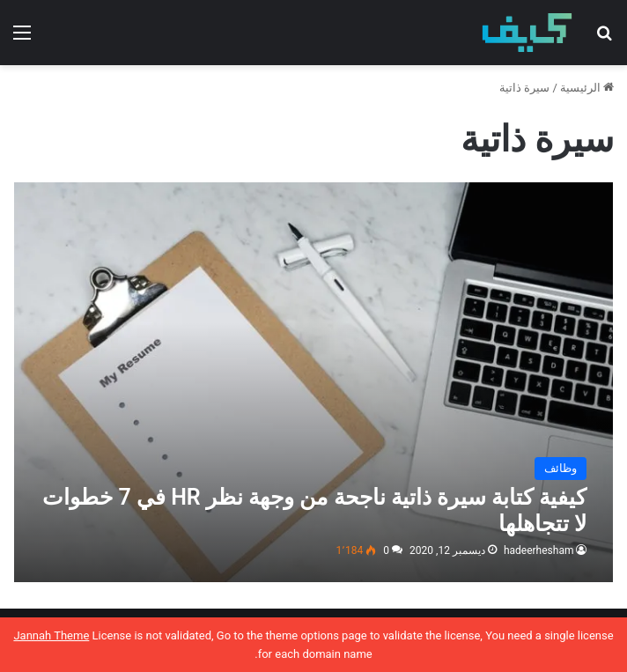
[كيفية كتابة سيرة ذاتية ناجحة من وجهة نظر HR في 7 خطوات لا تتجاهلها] (314, 382)
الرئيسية (587, 88)
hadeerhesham (539, 550)
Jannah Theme (51, 635)
